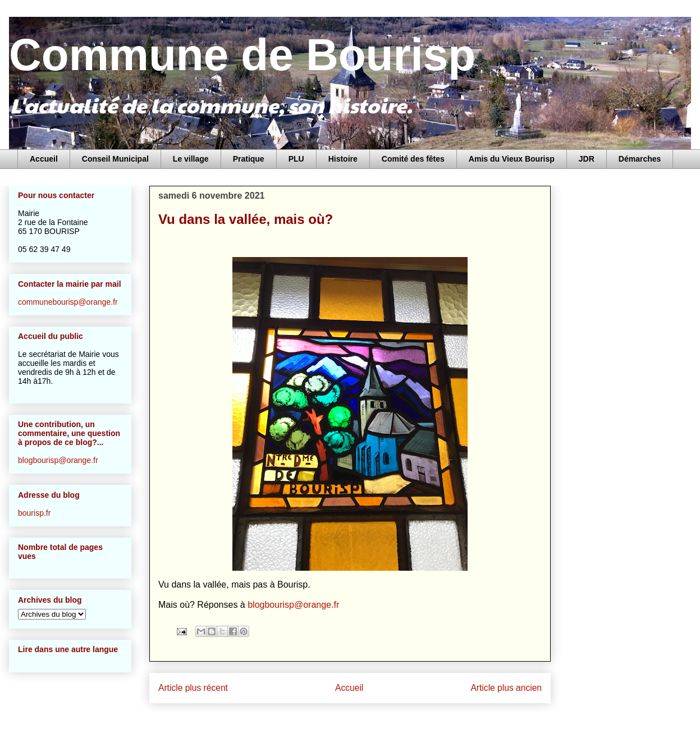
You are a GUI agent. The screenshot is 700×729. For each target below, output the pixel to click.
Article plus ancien (506, 688)
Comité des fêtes (413, 159)
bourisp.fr (34, 513)
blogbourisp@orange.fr (293, 605)
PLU (296, 159)
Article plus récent (193, 688)
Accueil (44, 159)
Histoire (343, 159)
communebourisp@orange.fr (68, 302)
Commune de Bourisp (242, 55)
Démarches (640, 159)
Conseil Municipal (115, 159)
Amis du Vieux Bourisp (512, 159)
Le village (191, 159)
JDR (587, 159)
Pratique (249, 159)
